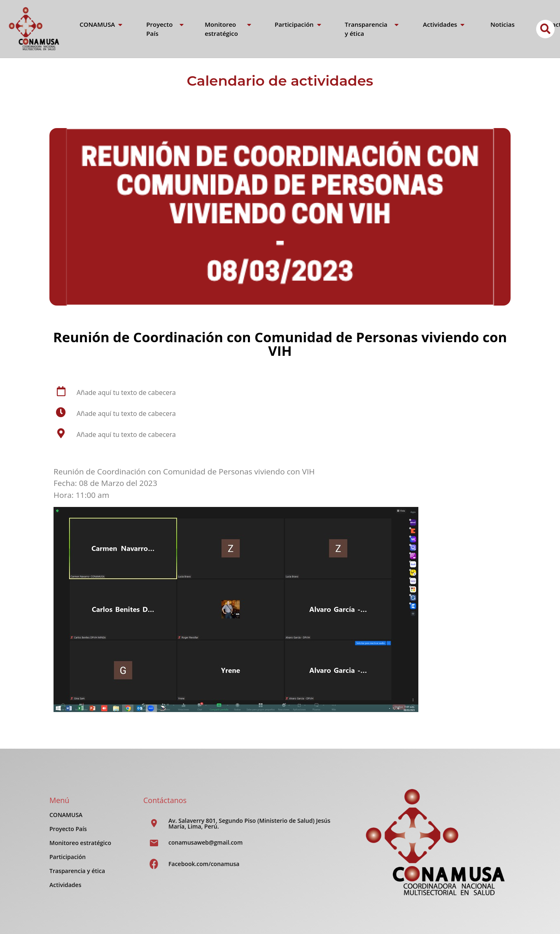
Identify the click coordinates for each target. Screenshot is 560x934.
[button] (545, 29)
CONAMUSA (66, 815)
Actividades (65, 885)
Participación (68, 857)
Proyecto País (68, 829)
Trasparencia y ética (77, 871)
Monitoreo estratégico (80, 843)
